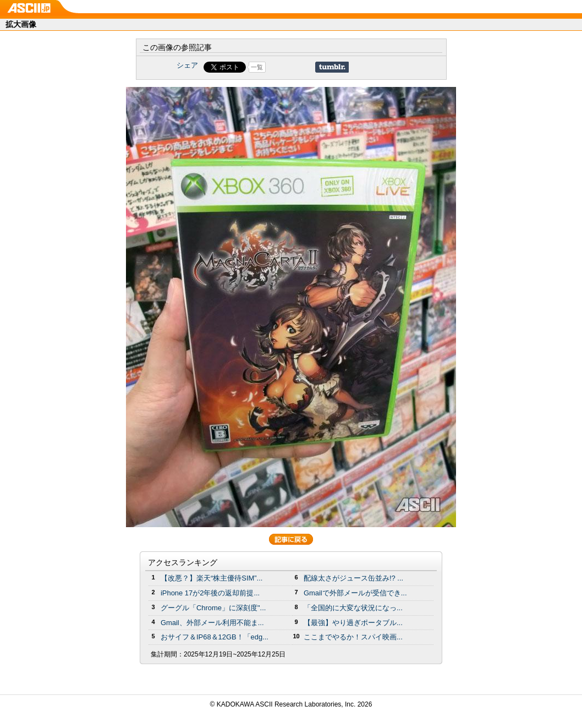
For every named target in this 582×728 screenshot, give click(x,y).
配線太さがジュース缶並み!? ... (353, 578)
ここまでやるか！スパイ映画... (353, 637)
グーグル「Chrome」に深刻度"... (213, 608)
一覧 (257, 67)
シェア (187, 65)
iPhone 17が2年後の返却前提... (210, 593)
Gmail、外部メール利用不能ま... (212, 623)
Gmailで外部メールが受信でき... (355, 593)
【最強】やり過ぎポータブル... (353, 623)
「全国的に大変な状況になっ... (353, 608)
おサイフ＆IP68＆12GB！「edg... (215, 637)
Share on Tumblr (332, 67)
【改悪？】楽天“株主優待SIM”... (212, 578)
